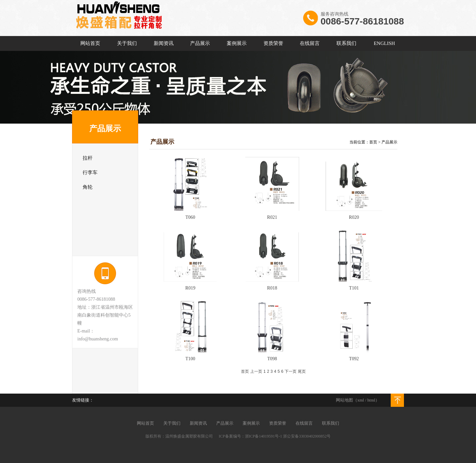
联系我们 (346, 43)
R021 (272, 217)
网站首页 (90, 43)
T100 (190, 359)
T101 (354, 288)
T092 (354, 359)
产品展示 (200, 43)
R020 (354, 217)
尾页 (302, 371)
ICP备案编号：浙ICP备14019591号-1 (250, 436)
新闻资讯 (164, 43)
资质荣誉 (273, 43)
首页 (373, 142)
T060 (190, 217)
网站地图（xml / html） (358, 400)
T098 (272, 359)
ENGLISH (384, 43)
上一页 (256, 371)
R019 (190, 288)
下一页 (291, 371)
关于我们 (127, 43)
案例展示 (237, 43)
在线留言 (310, 43)
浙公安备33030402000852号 (307, 436)
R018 (272, 288)
